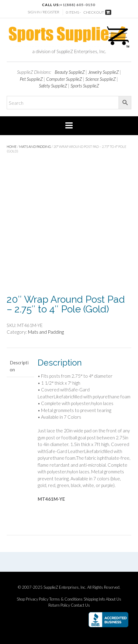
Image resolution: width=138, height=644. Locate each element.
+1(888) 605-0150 (78, 5)
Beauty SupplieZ (70, 72)
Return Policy (59, 605)
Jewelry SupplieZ (103, 72)
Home (12, 147)
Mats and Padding (35, 147)
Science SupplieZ (101, 79)
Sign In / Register (43, 12)
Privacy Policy (37, 599)
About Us (114, 599)
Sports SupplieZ (85, 86)
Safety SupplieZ (53, 86)
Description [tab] (19, 366)
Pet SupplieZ (31, 79)
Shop (21, 599)
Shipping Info (94, 599)
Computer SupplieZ (64, 79)
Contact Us (80, 605)
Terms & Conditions (66, 599)
